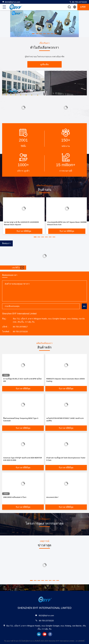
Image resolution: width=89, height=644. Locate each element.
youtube (44, 634)
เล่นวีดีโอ (18, 268)
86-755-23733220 (78, 2)
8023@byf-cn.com (11, 2)
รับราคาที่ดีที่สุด (24, 231)
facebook (50, 634)
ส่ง (84, 306)
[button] (33, 34)
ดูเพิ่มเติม (45, 64)
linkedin (39, 634)
